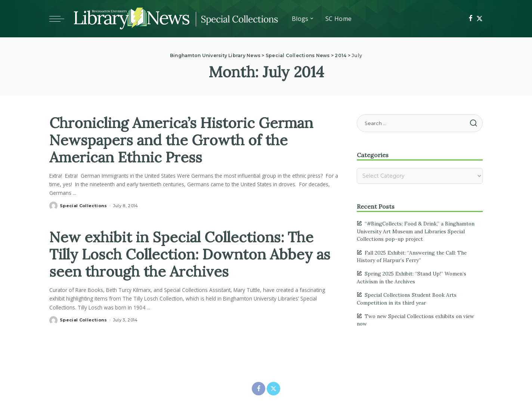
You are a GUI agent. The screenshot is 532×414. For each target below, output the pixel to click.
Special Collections (83, 206)
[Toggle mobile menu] (61, 19)
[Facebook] (471, 19)
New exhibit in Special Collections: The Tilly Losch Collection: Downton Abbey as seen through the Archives (185, 254)
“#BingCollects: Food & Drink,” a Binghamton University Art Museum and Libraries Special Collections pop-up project (416, 231)
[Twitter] (480, 19)
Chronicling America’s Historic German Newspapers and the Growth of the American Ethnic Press (185, 140)
